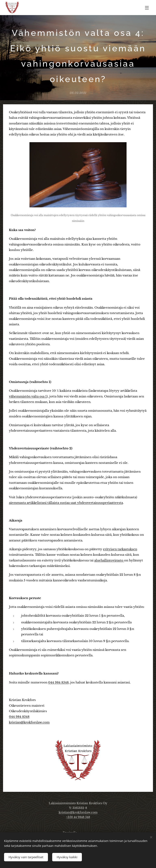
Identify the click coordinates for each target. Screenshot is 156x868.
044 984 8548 (58, 682)
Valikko (147, 8)
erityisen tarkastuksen (120, 549)
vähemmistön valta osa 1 (28, 396)
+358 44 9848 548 (78, 817)
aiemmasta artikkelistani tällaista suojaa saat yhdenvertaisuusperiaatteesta (66, 503)
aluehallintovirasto (109, 560)
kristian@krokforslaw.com (29, 722)
